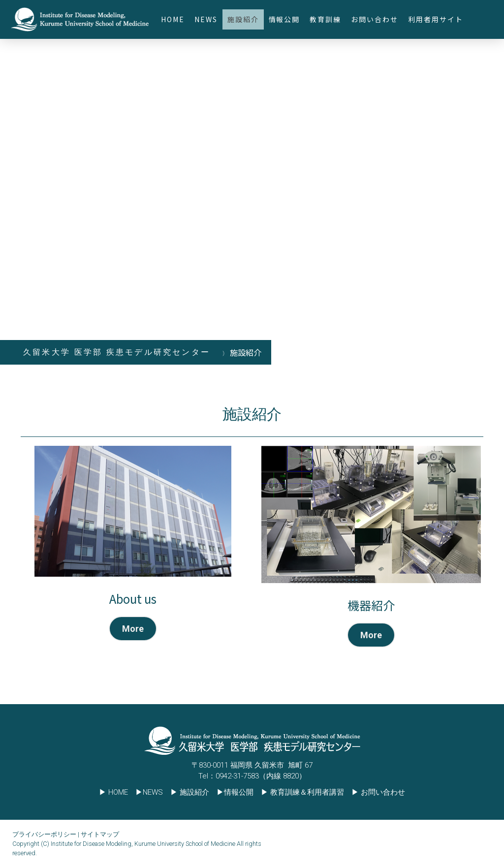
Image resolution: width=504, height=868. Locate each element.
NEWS (206, 19)
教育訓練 (325, 19)
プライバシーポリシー (44, 834)
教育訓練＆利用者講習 (307, 792)
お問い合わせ (375, 19)
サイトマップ (100, 834)
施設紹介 (243, 19)
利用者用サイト (436, 19)
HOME (173, 19)
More (133, 629)
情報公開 (284, 19)
